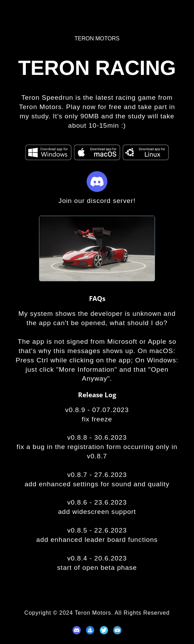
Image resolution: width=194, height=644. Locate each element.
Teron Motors (97, 38)
